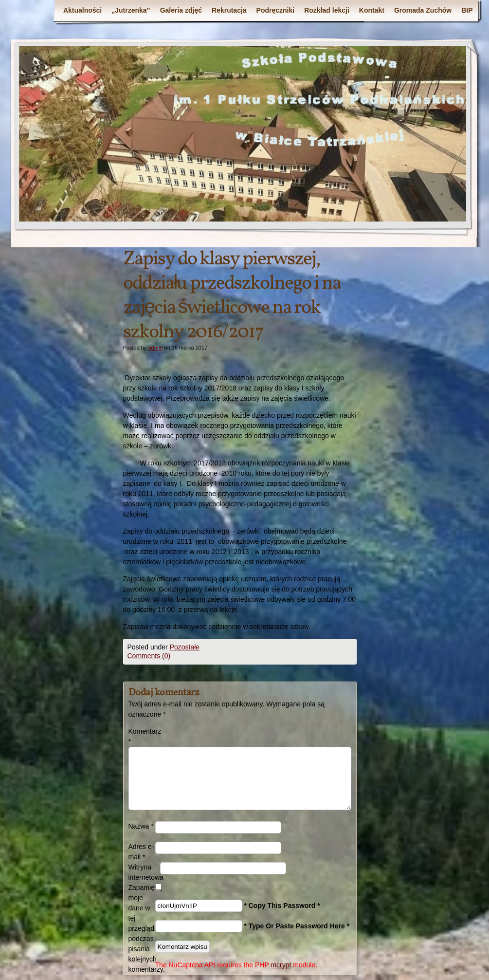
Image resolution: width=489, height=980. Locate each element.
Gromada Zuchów (423, 10)
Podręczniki (276, 10)
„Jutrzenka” (131, 10)
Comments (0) (149, 656)
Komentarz (142, 736)
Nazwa (141, 826)
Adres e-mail (141, 852)
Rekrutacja (229, 10)
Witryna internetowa (144, 872)
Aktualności (82, 10)
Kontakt (372, 10)
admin (155, 348)
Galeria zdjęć (181, 10)
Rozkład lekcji (327, 10)
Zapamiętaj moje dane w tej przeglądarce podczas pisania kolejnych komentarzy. (142, 928)
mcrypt (281, 965)
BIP (467, 10)
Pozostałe (185, 647)
